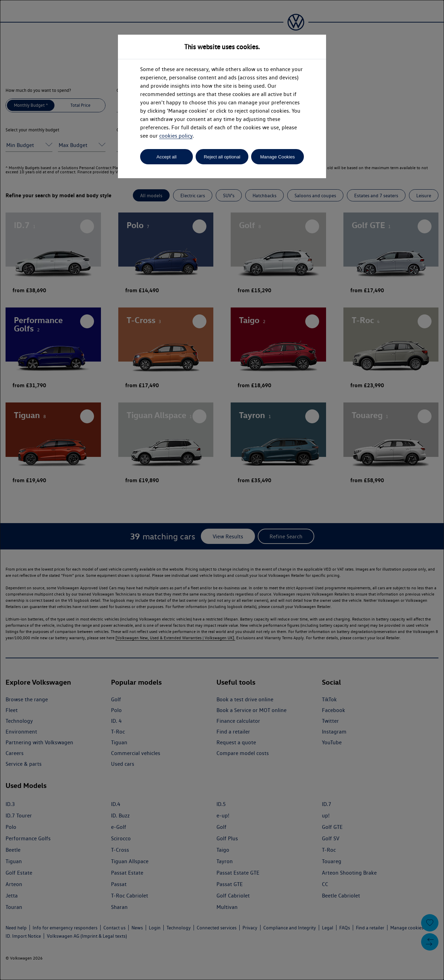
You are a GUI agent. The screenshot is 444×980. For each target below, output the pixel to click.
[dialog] (222, 490)
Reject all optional (222, 157)
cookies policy (176, 136)
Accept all (166, 157)
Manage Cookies (277, 157)
